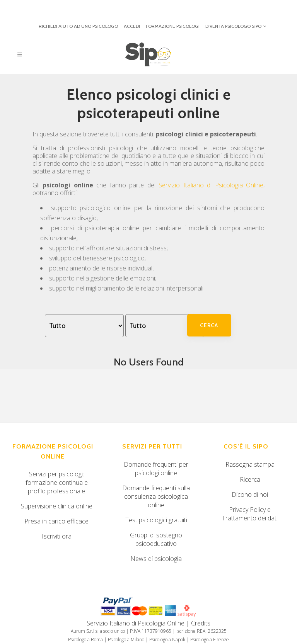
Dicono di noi (250, 494)
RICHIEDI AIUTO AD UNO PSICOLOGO (78, 26)
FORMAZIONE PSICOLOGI (173, 26)
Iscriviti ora (57, 536)
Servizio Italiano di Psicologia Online (211, 185)
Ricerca (250, 479)
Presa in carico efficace (56, 521)
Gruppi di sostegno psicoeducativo (156, 539)
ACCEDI (132, 26)
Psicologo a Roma (85, 640)
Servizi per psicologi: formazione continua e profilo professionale (57, 483)
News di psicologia (156, 559)
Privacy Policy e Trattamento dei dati (250, 514)
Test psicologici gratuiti (156, 520)
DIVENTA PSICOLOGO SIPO (233, 26)
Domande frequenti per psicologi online (156, 469)
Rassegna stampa (250, 464)
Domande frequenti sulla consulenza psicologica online (156, 496)
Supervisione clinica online (57, 506)
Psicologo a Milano (126, 640)
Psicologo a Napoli (167, 640)
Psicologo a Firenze (210, 640)
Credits (201, 623)
